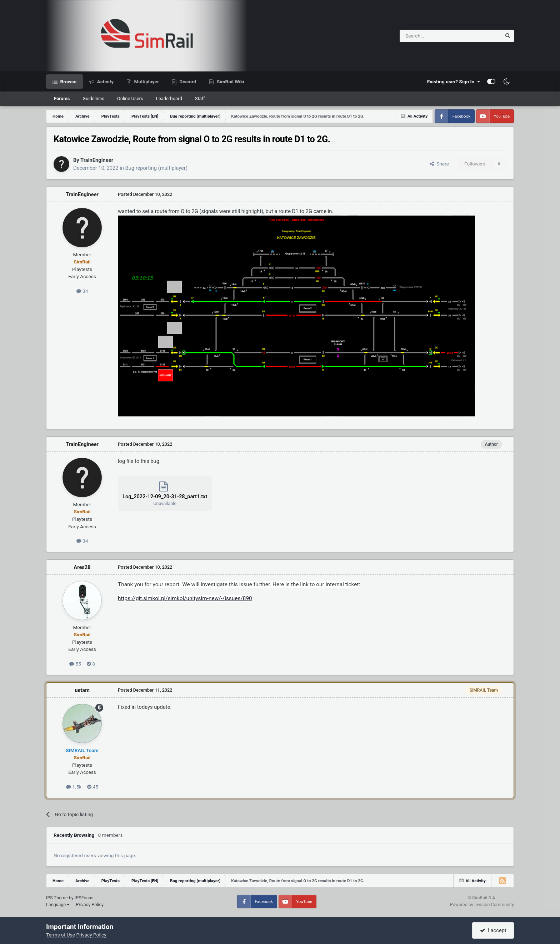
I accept (493, 930)
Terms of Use (61, 935)
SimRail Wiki (230, 81)
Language (58, 905)
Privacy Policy (90, 905)
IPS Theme (57, 898)
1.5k (74, 787)
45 (93, 787)
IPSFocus (84, 898)
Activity (105, 81)
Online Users (130, 98)
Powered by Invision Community (482, 905)
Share (439, 164)
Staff (200, 98)
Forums (62, 98)
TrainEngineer (97, 160)
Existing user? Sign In (454, 81)
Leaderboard (169, 98)
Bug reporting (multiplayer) (157, 168)
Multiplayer (146, 81)
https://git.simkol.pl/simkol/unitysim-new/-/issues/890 (185, 598)
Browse (68, 81)
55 (75, 664)
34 (82, 291)
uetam (82, 690)
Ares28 (82, 567)
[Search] (433, 36)
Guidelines (93, 98)
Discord (187, 81)
